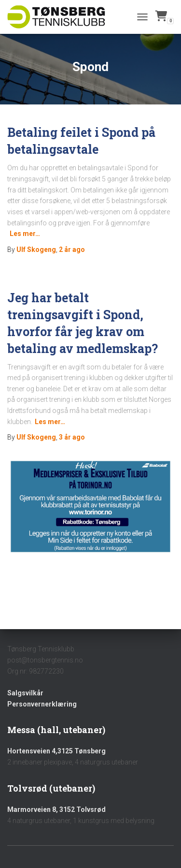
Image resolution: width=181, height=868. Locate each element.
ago (72, 250)
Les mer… (25, 234)
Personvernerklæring (42, 704)
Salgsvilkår (25, 693)
